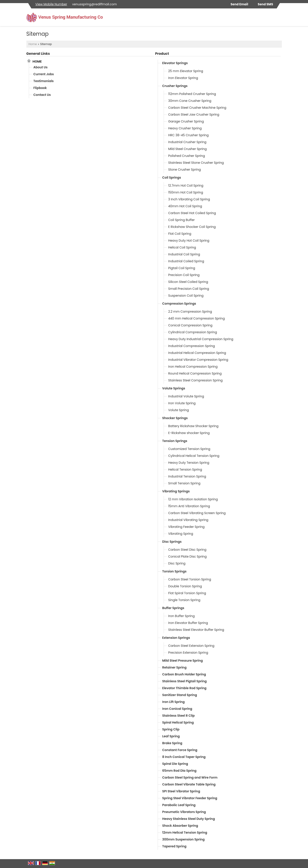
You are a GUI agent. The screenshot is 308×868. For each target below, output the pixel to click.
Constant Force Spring (180, 750)
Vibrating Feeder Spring (186, 527)
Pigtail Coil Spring (182, 268)
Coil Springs (172, 178)
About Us (41, 67)
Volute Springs (174, 388)
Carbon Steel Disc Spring (187, 550)
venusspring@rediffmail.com (94, 4)
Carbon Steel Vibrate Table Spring (189, 784)
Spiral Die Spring (175, 764)
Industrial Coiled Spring (186, 261)
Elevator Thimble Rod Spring (184, 688)
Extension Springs (176, 638)
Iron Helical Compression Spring (193, 367)
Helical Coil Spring (182, 247)
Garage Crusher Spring (186, 121)
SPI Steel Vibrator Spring (181, 791)
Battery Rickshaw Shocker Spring (193, 426)
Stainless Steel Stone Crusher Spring (196, 163)
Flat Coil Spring (180, 234)
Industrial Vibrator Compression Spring (198, 360)
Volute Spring (179, 410)
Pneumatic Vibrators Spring (184, 812)
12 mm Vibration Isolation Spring (193, 499)
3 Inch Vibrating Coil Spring (189, 199)
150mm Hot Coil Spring (186, 192)
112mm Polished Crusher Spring (192, 94)
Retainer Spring (175, 667)
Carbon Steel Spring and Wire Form (190, 777)
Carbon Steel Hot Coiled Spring (192, 213)
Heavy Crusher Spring (185, 128)
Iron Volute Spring (182, 403)
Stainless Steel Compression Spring (196, 380)
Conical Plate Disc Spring (188, 556)
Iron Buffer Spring (182, 616)
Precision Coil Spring (184, 275)
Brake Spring (172, 743)
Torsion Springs (175, 571)
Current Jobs (44, 74)
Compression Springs (179, 304)
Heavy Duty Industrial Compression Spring (201, 339)
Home (33, 44)
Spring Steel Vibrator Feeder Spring (190, 798)
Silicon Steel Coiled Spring (188, 282)
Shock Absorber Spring (180, 826)
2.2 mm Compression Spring (190, 312)
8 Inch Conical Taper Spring (184, 757)
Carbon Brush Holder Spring (184, 674)
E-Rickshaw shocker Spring (189, 433)
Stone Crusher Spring (185, 170)
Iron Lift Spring (174, 702)
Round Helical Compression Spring (195, 373)
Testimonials (44, 81)
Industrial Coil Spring (184, 254)
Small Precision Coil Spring (189, 289)
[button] (51, 4)
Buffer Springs (173, 608)
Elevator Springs (175, 63)
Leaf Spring (171, 736)
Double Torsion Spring (185, 586)
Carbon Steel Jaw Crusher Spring (194, 114)
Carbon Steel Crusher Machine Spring (197, 108)
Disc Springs (172, 542)
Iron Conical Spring (177, 709)
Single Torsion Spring (184, 600)
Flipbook (40, 88)
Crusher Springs (175, 86)
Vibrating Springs (176, 491)
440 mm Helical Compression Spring (197, 318)
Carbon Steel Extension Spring (191, 646)
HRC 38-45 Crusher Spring (189, 135)
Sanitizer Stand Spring (180, 695)
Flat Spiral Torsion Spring (187, 593)
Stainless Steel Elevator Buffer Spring (196, 630)
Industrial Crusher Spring (187, 142)
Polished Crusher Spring (187, 156)
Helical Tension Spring (185, 470)
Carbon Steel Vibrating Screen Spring (197, 513)
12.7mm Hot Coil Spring (186, 185)
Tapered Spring (174, 846)
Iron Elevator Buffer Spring (188, 623)
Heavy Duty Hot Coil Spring (189, 241)
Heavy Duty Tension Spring (189, 463)
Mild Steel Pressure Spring (183, 661)
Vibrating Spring (181, 534)
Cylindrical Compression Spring (193, 332)
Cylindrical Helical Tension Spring (194, 456)
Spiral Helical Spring (178, 722)
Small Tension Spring (184, 483)
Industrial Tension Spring (187, 476)
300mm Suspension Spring (183, 839)
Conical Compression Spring (190, 325)
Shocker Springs (175, 418)
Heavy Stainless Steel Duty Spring (189, 819)
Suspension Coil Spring (186, 296)
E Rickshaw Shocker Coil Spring (192, 227)
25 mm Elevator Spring (186, 71)
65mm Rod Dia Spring (179, 771)
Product (162, 54)
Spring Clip (171, 729)
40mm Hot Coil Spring (185, 206)
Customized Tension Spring (189, 449)
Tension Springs (175, 441)
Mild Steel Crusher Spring (188, 149)
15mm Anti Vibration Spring (189, 506)
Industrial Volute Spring (186, 396)
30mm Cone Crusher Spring (190, 101)
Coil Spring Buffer (182, 220)
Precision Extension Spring (188, 653)
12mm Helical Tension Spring (185, 832)
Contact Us (42, 95)
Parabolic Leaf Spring (179, 805)
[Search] (279, 19)
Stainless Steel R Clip (179, 716)
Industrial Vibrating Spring (188, 520)
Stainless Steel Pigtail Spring (184, 681)
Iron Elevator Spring (183, 78)
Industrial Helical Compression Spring (197, 353)
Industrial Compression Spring (192, 346)
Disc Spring (177, 563)
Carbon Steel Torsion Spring (190, 579)
